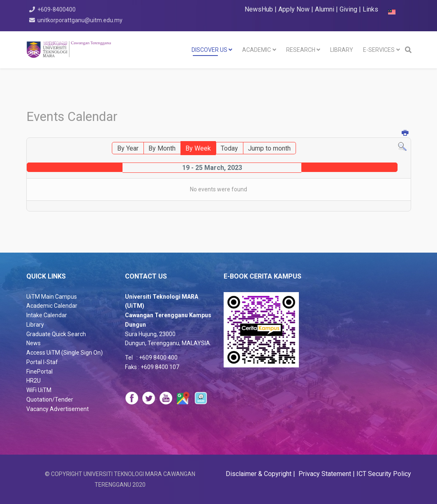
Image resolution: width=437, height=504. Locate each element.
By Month (162, 148)
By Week (198, 148)
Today (229, 148)
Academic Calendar (52, 306)
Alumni (325, 9)
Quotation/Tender (50, 399)
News (34, 343)
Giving (348, 9)
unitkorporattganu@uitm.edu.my (80, 20)
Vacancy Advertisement (58, 409)
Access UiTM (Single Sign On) (65, 353)
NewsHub (259, 9)
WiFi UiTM (39, 390)
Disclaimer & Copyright (259, 474)
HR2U (34, 381)
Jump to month (269, 148)
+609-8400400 (57, 9)
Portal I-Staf (42, 362)
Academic (257, 50)
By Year (128, 148)
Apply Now (294, 9)
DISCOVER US (209, 50)
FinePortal (39, 372)
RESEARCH (301, 50)
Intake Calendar (47, 315)
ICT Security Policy (384, 474)
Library (35, 325)
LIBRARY (342, 50)
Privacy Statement (324, 474)
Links (370, 9)
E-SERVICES (379, 50)
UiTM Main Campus (52, 297)
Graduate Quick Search (56, 334)
